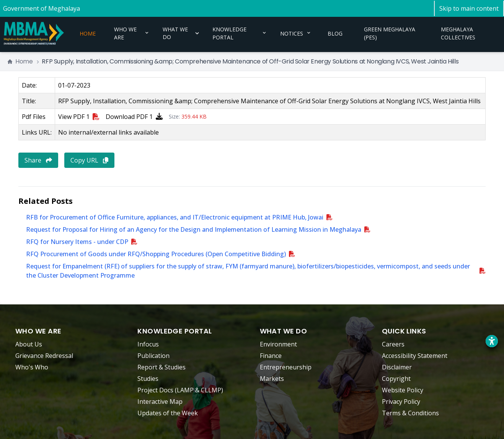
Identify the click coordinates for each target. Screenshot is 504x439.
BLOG (335, 30)
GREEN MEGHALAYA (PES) (390, 31)
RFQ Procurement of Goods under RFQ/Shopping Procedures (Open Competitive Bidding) (156, 254)
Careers (393, 344)
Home (20, 61)
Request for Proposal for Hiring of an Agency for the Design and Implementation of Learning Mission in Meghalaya (194, 229)
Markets (272, 379)
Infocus (148, 344)
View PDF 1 (79, 117)
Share (38, 160)
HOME (88, 30)
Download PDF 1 (134, 117)
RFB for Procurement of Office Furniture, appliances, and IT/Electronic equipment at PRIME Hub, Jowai (175, 217)
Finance (271, 356)
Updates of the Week (168, 413)
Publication (153, 356)
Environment (278, 344)
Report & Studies (161, 367)
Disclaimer (397, 367)
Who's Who (32, 367)
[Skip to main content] (469, 8)
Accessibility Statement (415, 356)
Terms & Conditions (410, 413)
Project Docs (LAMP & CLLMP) (180, 390)
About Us (29, 344)
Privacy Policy (401, 402)
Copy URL (89, 160)
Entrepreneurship (286, 367)
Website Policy (403, 390)
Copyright (396, 379)
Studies (148, 379)
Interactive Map (160, 402)
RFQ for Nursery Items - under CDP (77, 242)
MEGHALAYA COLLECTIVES (458, 31)
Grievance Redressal (44, 356)
